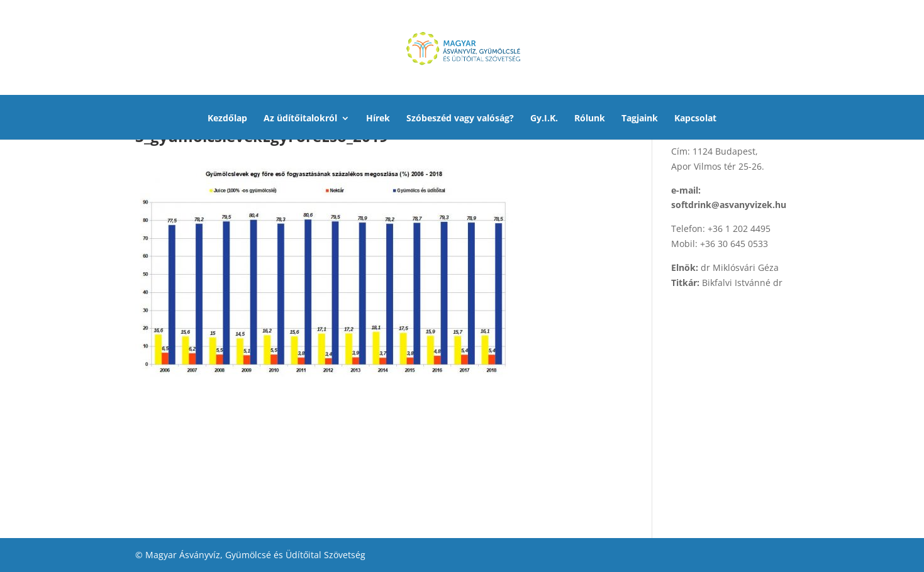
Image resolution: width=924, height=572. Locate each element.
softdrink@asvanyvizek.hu (729, 205)
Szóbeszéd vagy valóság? (460, 119)
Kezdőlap (227, 119)
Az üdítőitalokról (300, 119)
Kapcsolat (695, 119)
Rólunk (590, 119)
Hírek (378, 119)
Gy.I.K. (544, 119)
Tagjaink (640, 119)
